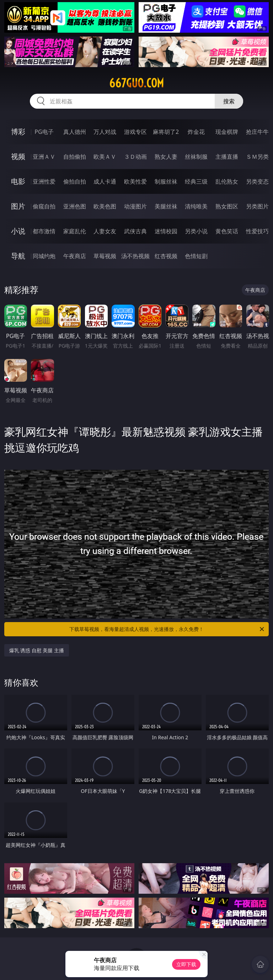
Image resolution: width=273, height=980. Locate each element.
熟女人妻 (166, 157)
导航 (18, 256)
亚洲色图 (75, 206)
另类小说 (196, 231)
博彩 (18, 132)
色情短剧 (196, 256)
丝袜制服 (196, 157)
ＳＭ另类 (257, 157)
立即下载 (186, 964)
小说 (18, 231)
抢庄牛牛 (257, 132)
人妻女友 (105, 231)
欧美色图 (105, 206)
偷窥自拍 (44, 206)
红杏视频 (166, 256)
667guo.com (136, 83)
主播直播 (227, 157)
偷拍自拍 (75, 181)
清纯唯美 (196, 206)
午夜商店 (75, 256)
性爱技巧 (257, 231)
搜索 (229, 101)
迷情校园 (166, 231)
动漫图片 (135, 206)
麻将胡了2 (166, 132)
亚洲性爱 (44, 181)
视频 (18, 156)
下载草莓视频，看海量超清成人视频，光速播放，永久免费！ (167, 629)
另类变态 (257, 181)
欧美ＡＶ (105, 157)
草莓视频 (105, 256)
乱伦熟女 (227, 181)
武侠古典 (135, 231)
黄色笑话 (227, 231)
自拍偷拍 (75, 157)
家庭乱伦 (75, 231)
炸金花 (196, 132)
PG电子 (44, 132)
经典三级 (196, 181)
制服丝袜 (166, 181)
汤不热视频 (135, 256)
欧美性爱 (135, 181)
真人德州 (75, 132)
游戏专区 (135, 132)
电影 (18, 181)
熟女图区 (227, 206)
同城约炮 (44, 256)
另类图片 (257, 206)
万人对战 (105, 132)
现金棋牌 (227, 132)
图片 (18, 206)
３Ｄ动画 (135, 157)
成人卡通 (105, 181)
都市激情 (44, 231)
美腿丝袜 (166, 206)
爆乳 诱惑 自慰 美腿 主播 (37, 650)
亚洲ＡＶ (44, 157)
